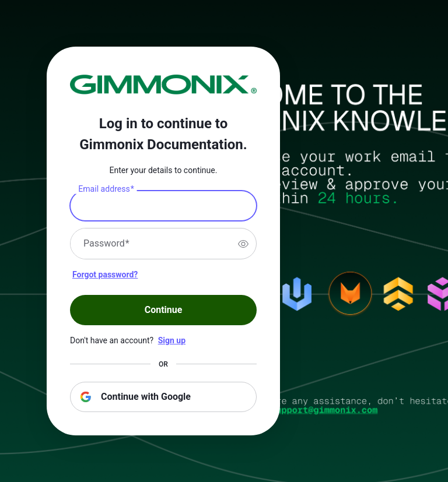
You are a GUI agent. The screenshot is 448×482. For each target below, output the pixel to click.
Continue (164, 310)
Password (106, 244)
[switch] (243, 244)
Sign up (172, 340)
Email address (106, 189)
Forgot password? (105, 275)
